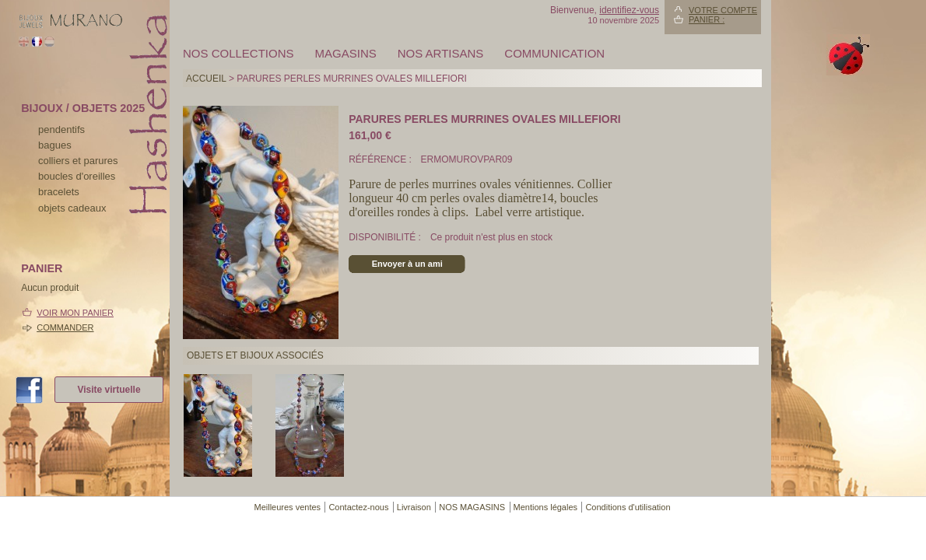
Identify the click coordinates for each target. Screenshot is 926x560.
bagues (55, 145)
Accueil (206, 79)
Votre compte (723, 10)
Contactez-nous (358, 507)
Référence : (381, 159)
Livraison (414, 507)
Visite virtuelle (109, 390)
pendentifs (61, 129)
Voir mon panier (75, 313)
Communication (554, 53)
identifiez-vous (629, 10)
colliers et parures (78, 161)
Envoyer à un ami (407, 264)
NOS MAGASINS (472, 507)
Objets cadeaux (72, 208)
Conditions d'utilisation (628, 507)
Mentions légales (546, 507)
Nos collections (239, 53)
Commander (65, 327)
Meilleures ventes (287, 507)
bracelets (59, 192)
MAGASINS (346, 53)
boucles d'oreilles (77, 176)
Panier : (707, 19)
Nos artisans (441, 53)
